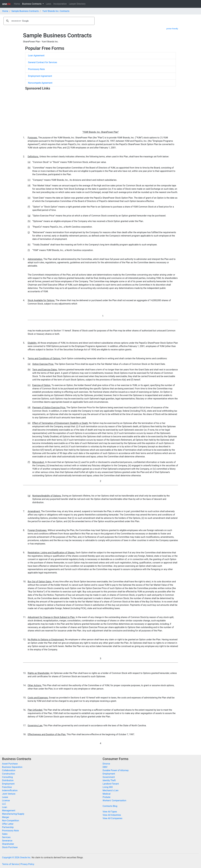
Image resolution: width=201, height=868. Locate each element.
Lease (5, 797)
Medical (107, 794)
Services (6, 837)
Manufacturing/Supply (13, 814)
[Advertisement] (100, 111)
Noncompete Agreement (40, 83)
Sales (5, 834)
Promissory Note (36, 69)
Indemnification (10, 790)
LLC (4, 804)
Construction (9, 774)
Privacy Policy (27, 864)
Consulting (7, 777)
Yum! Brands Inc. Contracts (56, 11)
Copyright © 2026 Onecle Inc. (17, 857)
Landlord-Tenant (111, 784)
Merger (6, 817)
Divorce (106, 764)
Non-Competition (11, 821)
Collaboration (9, 770)
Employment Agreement (40, 76)
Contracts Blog (110, 806)
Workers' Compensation (114, 800)
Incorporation (60, 4)
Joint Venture (9, 794)
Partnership (8, 827)
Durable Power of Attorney (116, 770)
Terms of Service (10, 864)
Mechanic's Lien (111, 790)
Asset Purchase (10, 764)
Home (17, 4)
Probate (107, 797)
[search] (49, 21)
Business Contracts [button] (32, 4)
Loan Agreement (36, 56)
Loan (5, 807)
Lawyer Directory (77, 4)
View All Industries (112, 815)
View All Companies (112, 818)
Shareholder (8, 844)
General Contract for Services (43, 62)
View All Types (110, 812)
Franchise (7, 787)
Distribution (8, 780)
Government (109, 777)
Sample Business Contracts (25, 11)
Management (9, 811)
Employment (8, 784)
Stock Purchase (10, 847)
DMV (105, 767)
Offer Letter (8, 824)
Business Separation (12, 767)
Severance (7, 841)
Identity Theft (109, 780)
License (6, 800)
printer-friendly (172, 29)
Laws (49, 4)
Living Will (108, 787)
